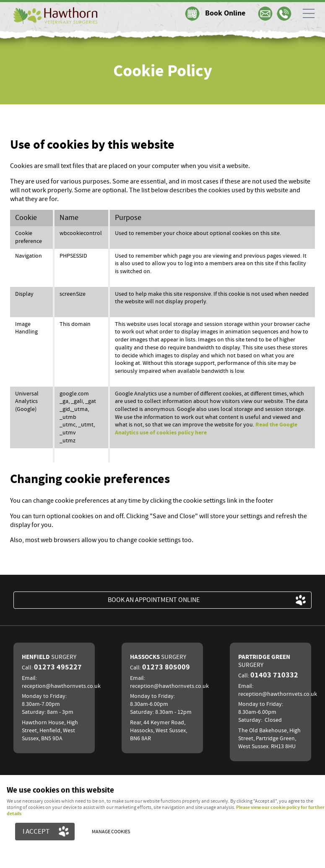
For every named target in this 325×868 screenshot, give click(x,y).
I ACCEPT (36, 832)
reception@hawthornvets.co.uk (61, 686)
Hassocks (158, 657)
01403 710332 (274, 675)
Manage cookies (111, 832)
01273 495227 (58, 667)
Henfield (49, 657)
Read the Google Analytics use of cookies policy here (206, 429)
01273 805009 (166, 667)
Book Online (225, 13)
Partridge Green (264, 661)
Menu (306, 13)
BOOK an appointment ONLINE (154, 600)
